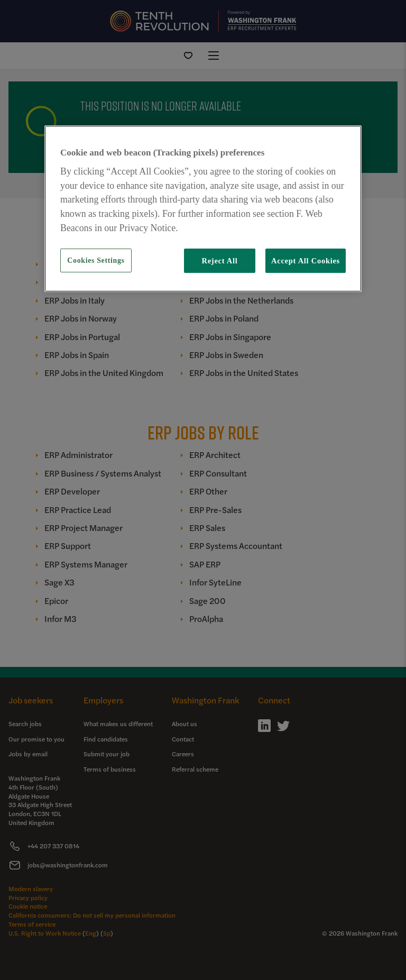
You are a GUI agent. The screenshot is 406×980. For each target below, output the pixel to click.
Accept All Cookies (306, 261)
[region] (203, 209)
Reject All (219, 261)
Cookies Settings (96, 260)
